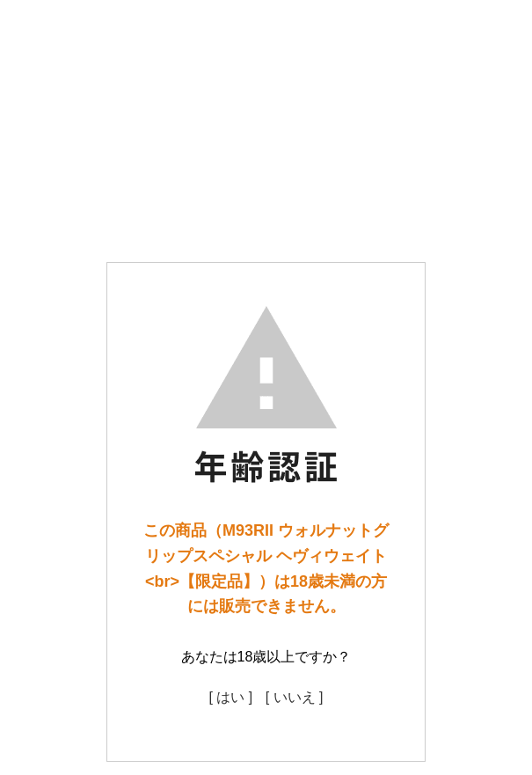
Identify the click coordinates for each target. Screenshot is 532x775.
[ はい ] (230, 697)
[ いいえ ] (295, 697)
